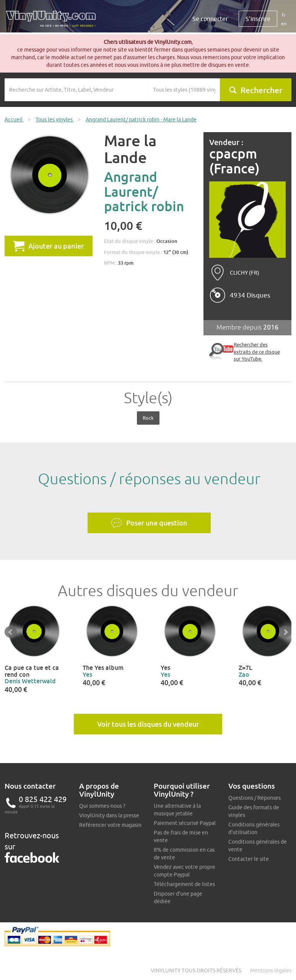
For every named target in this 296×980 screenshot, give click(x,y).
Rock (148, 418)
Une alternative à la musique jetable (177, 810)
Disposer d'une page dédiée (178, 898)
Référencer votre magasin (110, 825)
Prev (11, 632)
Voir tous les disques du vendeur (148, 724)
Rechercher (255, 90)
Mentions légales (271, 970)
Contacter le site (249, 859)
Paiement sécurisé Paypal (185, 823)
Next (285, 632)
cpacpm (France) (234, 161)
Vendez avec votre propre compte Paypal (185, 871)
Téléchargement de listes (184, 884)
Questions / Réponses (255, 798)
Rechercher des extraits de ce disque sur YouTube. (257, 352)
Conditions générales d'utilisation (254, 828)
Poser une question (149, 523)
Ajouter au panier (48, 246)
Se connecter (210, 19)
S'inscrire (258, 19)
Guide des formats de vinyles (254, 811)
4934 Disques (250, 295)
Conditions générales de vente (258, 846)
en (284, 23)
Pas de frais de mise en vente (181, 836)
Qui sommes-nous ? (102, 806)
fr (284, 15)
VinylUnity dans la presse (109, 815)
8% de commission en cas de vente (184, 854)
